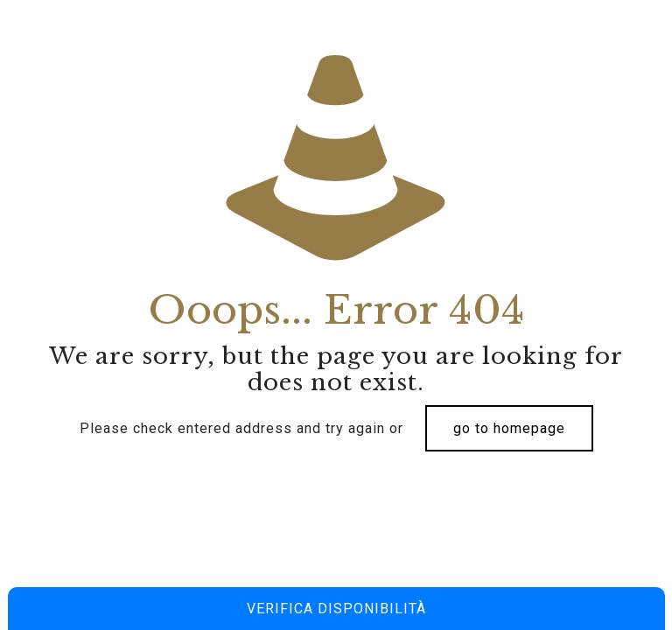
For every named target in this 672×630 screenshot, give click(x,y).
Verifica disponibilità (336, 609)
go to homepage (509, 428)
